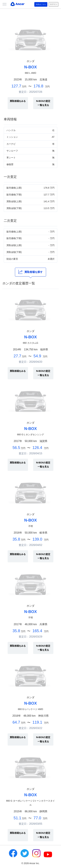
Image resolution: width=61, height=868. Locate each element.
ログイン (54, 4)
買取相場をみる (18, 101)
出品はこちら (41, 4)
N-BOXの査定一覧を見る (43, 103)
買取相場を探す (30, 272)
